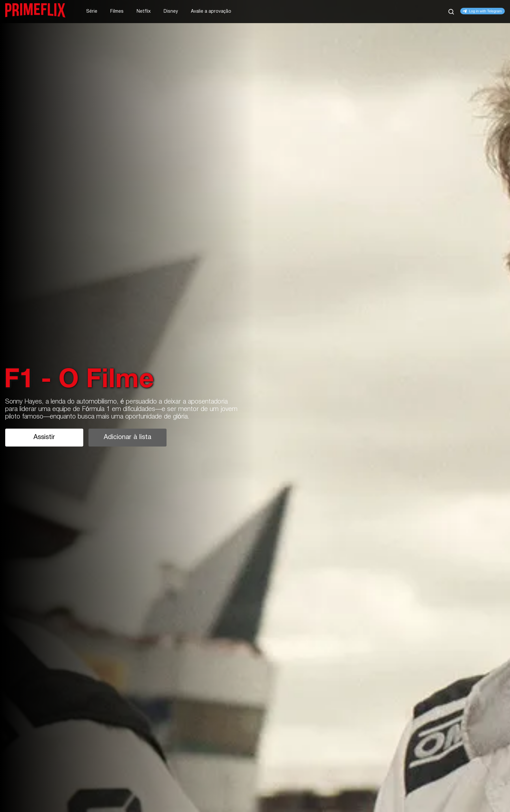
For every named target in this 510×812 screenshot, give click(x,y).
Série (92, 12)
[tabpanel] (255, 406)
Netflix (144, 12)
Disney (171, 12)
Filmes (117, 12)
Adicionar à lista (127, 437)
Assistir (44, 437)
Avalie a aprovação (211, 12)
